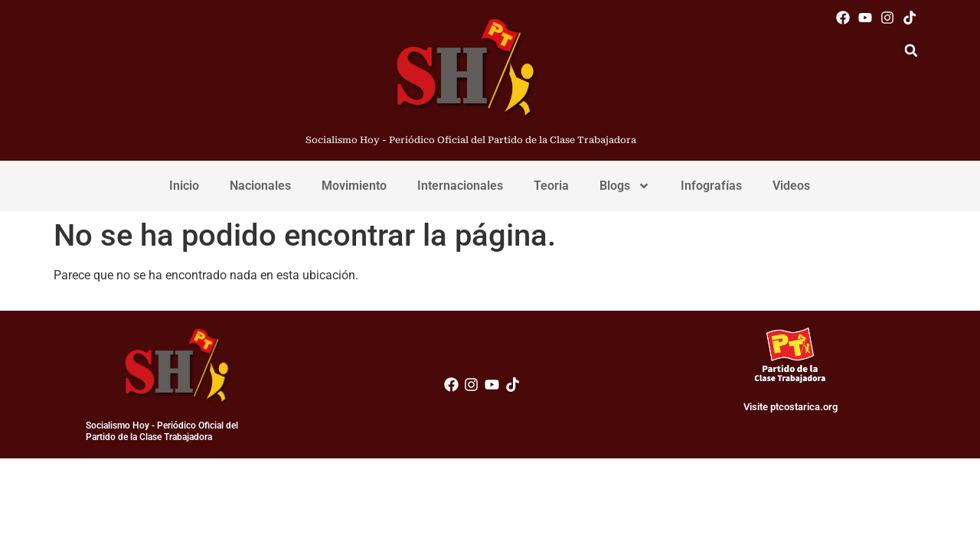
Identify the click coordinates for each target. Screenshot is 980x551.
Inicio (184, 186)
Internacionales (460, 186)
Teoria (551, 186)
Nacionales (260, 186)
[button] (911, 51)
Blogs (625, 186)
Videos (791, 186)
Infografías (711, 186)
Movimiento (354, 186)
